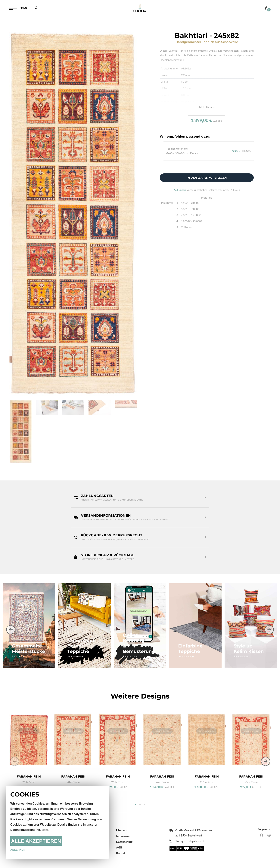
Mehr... (46, 830)
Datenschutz (124, 837)
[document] (57, 822)
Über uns (122, 825)
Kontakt (121, 848)
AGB (119, 842)
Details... (195, 153)
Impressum (123, 831)
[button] (140, 498)
